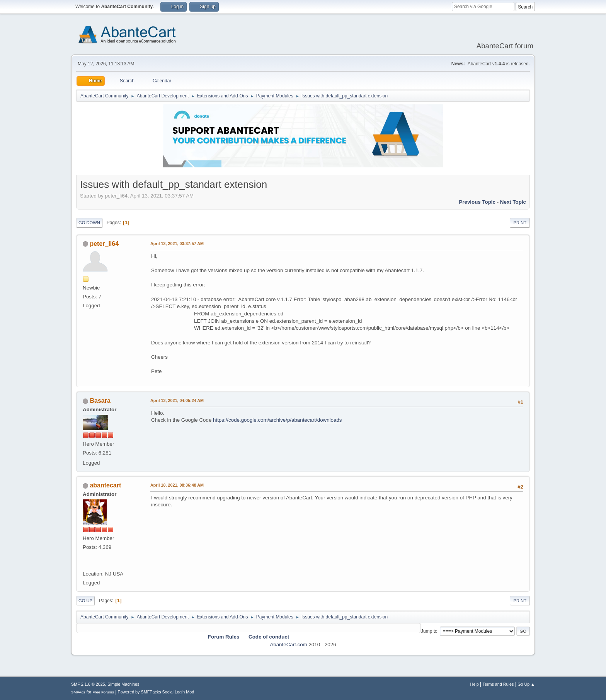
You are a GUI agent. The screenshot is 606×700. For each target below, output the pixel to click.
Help (475, 684)
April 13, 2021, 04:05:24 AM (177, 400)
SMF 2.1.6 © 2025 (88, 684)
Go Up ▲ (526, 684)
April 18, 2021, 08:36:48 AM (177, 485)
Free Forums (103, 692)
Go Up (85, 601)
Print (520, 223)
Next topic (513, 202)
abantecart (105, 485)
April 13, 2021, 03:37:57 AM (177, 244)
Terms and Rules (498, 684)
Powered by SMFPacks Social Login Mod (156, 692)
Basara (100, 401)
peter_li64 (104, 244)
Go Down (89, 223)
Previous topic (477, 202)
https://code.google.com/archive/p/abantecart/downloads (277, 420)
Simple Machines (123, 684)
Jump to (429, 631)
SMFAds (78, 692)
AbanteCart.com (288, 645)
